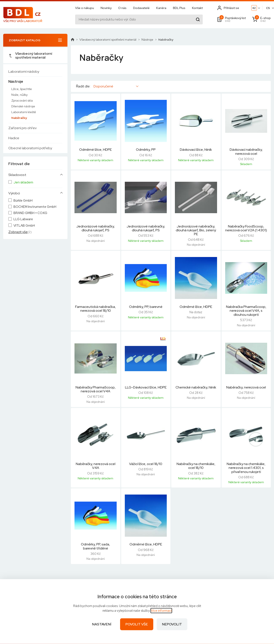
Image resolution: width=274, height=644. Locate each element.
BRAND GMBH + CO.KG (30, 213)
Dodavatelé (141, 8)
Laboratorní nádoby (24, 72)
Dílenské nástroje (23, 106)
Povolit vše (137, 624)
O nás (122, 8)
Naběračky (19, 118)
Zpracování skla (22, 100)
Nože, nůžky (19, 95)
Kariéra (161, 8)
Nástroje (16, 82)
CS (268, 8)
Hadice (14, 138)
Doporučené (103, 86)
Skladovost (17, 175)
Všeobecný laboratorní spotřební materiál (30, 55)
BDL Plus (179, 8)
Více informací (161, 611)
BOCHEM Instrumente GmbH (35, 207)
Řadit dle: (83, 86)
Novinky (106, 8)
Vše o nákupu (85, 8)
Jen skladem (23, 182)
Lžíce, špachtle (22, 89)
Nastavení (102, 624)
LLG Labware (23, 219)
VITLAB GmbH (24, 226)
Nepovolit (172, 624)
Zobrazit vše (18, 232)
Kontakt (197, 8)
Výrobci (14, 193)
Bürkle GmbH (23, 201)
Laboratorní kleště (24, 112)
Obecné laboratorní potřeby (30, 148)
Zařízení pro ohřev (22, 128)
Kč (254, 8)
